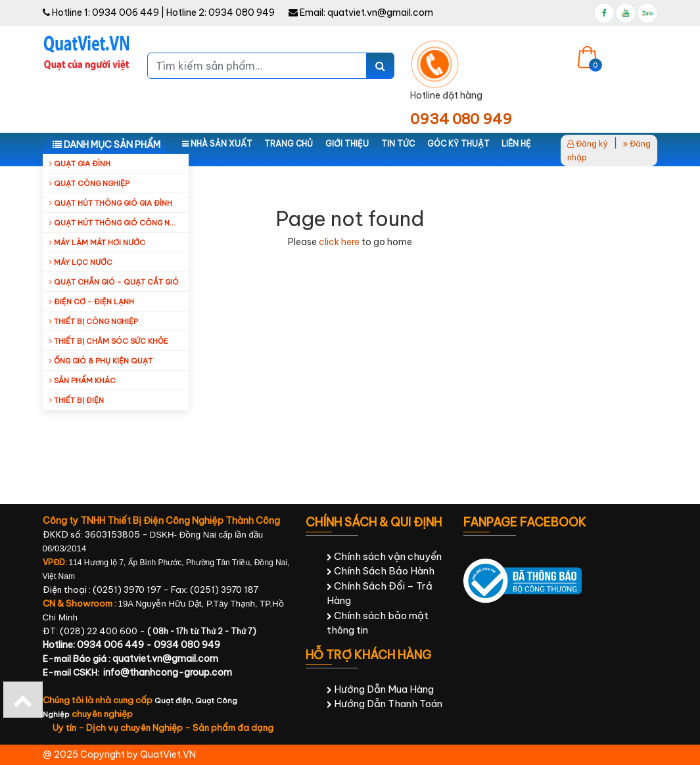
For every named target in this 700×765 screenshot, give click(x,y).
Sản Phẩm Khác (82, 381)
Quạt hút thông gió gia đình (111, 203)
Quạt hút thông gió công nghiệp (119, 223)
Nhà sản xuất (217, 144)
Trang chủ (289, 144)
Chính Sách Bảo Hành (381, 571)
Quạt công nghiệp (89, 183)
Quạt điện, (175, 701)
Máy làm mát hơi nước (97, 243)
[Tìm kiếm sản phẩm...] (257, 66)
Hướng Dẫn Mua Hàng (380, 689)
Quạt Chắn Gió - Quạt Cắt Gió (114, 282)
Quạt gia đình (80, 164)
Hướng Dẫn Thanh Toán (385, 704)
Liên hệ (516, 144)
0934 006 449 (126, 12)
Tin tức (398, 144)
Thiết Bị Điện (77, 400)
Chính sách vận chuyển (384, 556)
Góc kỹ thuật (458, 144)
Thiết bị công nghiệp (94, 321)
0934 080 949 (242, 12)
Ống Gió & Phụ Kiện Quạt (101, 361)
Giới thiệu (347, 144)
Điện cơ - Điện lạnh (92, 302)
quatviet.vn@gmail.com (380, 12)
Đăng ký (588, 144)
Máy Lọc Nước (81, 262)
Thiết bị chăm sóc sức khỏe (109, 341)
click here (339, 242)
